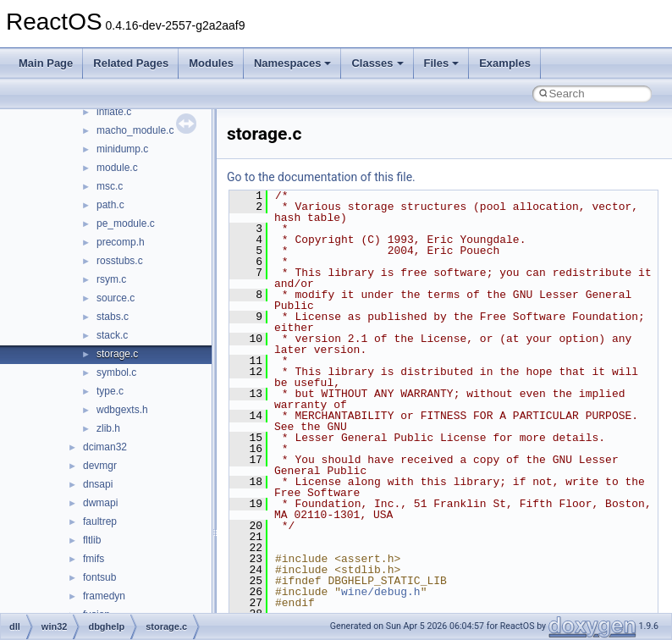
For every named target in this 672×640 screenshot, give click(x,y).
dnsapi (98, 484)
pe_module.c (126, 223)
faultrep (100, 521)
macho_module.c (135, 130)
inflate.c (114, 112)
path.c (110, 205)
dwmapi (100, 503)
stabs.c (113, 317)
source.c (116, 298)
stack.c (112, 335)
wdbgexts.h (122, 410)
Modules (211, 63)
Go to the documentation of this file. (321, 177)
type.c (110, 391)
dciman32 (105, 447)
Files (442, 63)
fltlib (92, 540)
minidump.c (122, 149)
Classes (377, 63)
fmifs (94, 559)
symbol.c (116, 372)
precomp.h (121, 242)
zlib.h (108, 428)
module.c (117, 168)
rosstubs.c (120, 261)
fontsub (99, 577)
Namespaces (293, 63)
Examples (505, 63)
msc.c (110, 186)
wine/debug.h (381, 592)
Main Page (46, 63)
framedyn (104, 596)
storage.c (117, 354)
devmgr (100, 466)
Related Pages (131, 63)
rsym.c (111, 279)
